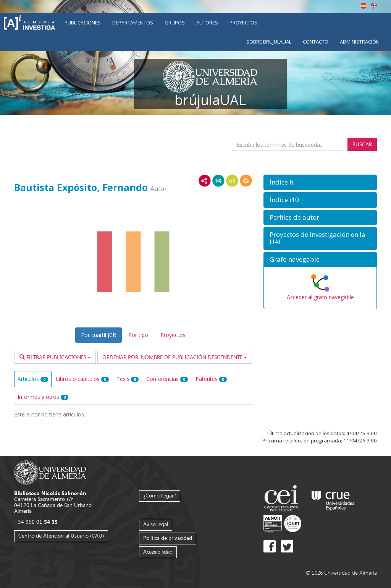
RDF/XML (205, 181)
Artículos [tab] (33, 379)
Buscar (362, 144)
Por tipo (138, 335)
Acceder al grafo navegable (320, 297)
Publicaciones (83, 23)
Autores (207, 23)
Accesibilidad (158, 552)
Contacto (316, 42)
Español (364, 6)
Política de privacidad (168, 538)
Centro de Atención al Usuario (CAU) (61, 535)
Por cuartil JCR (99, 335)
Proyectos (243, 23)
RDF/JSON (246, 181)
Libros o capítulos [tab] (82, 379)
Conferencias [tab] (167, 379)
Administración (360, 42)
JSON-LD (218, 181)
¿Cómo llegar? (160, 495)
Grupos (175, 23)
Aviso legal (156, 524)
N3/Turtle (232, 181)
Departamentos (133, 23)
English (374, 6)
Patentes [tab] (211, 379)
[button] (320, 182)
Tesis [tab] (128, 379)
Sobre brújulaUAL (269, 42)
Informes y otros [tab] (43, 397)
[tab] (320, 182)
